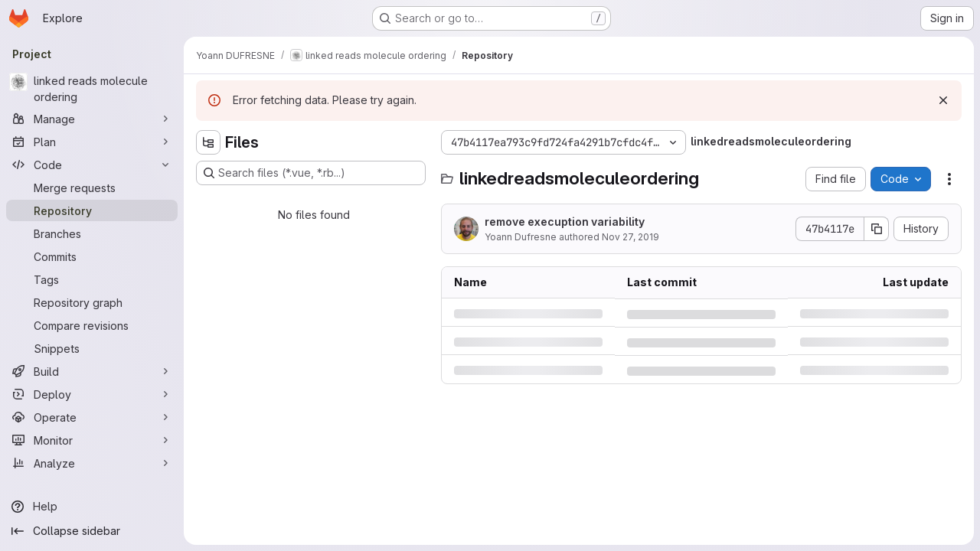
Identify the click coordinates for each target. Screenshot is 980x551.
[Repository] (92, 210)
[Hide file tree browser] (208, 142)
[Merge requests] (92, 187)
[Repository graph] (92, 302)
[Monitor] (92, 440)
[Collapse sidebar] (92, 531)
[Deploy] (92, 394)
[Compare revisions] (92, 325)
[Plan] (92, 142)
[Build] (92, 371)
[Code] (92, 165)
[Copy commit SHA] (877, 229)
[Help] (92, 507)
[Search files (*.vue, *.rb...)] (311, 173)
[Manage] (92, 119)
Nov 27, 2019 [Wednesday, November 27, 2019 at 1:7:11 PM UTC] (630, 237)
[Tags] (92, 279)
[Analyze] (92, 463)
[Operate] (92, 417)
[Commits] (92, 256)
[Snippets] (92, 348)
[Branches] (92, 233)
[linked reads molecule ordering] (92, 89)
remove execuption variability (565, 222)
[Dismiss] (943, 100)
